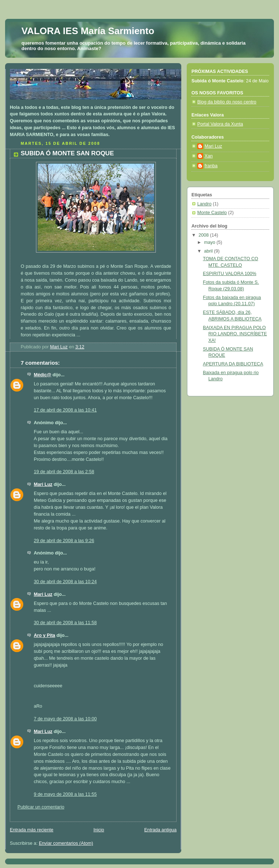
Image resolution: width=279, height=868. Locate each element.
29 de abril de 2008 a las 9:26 (64, 541)
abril (209, 251)
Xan (209, 156)
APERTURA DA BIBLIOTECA (233, 364)
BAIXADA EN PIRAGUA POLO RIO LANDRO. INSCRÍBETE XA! (235, 334)
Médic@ (43, 375)
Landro (204, 204)
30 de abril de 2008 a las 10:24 (65, 582)
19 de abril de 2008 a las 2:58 (64, 472)
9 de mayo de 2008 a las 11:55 (65, 794)
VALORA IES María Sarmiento (88, 31)
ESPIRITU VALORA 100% (230, 274)
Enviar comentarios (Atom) (66, 843)
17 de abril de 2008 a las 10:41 (65, 410)
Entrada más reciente (32, 830)
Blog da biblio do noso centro (227, 102)
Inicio (99, 830)
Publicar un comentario (41, 807)
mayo (210, 242)
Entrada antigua (160, 830)
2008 (205, 235)
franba (211, 166)
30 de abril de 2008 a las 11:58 (65, 623)
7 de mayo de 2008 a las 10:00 (65, 719)
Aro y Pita (45, 635)
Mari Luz (43, 484)
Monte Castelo (212, 213)
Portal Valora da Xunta (220, 124)
